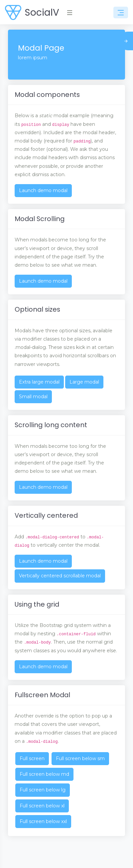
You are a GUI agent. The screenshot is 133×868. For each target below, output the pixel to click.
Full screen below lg (43, 790)
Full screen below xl (42, 806)
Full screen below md (44, 774)
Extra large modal (39, 382)
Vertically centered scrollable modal (60, 576)
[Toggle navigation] (121, 13)
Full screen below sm (80, 758)
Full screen (32, 758)
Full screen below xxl (43, 821)
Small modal (33, 397)
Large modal (84, 382)
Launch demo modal (43, 190)
